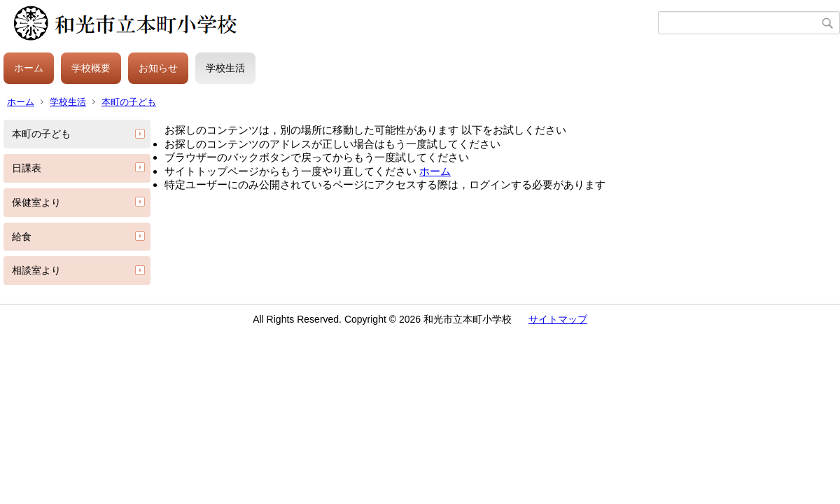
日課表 (27, 168)
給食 (22, 237)
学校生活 (225, 68)
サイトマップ (558, 319)
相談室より (36, 270)
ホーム (29, 68)
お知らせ (158, 68)
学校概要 (91, 68)
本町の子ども (129, 102)
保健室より (36, 202)
